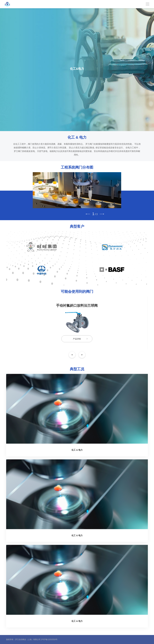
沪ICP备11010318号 (49, 640)
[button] (88, 214)
